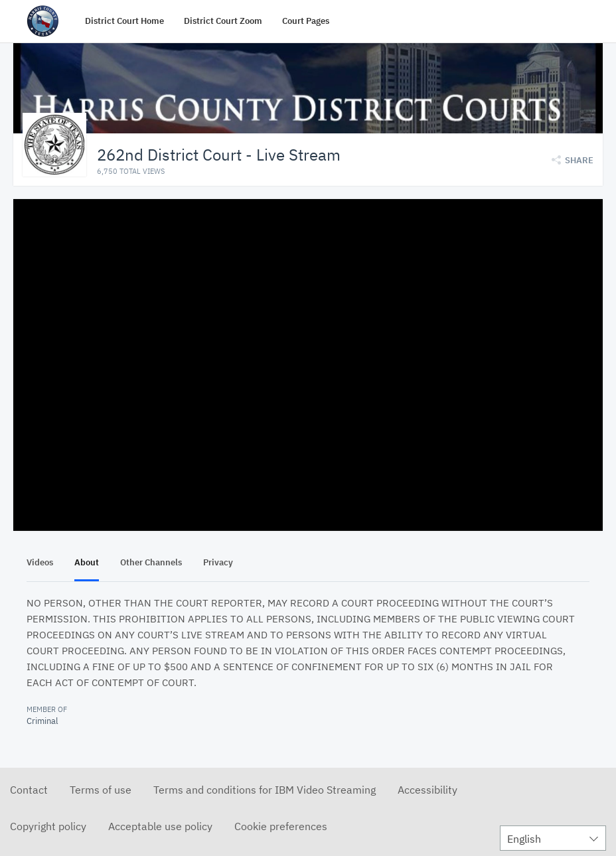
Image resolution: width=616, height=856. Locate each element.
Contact (29, 789)
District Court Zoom (223, 21)
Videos (40, 562)
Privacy (218, 562)
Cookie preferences (281, 825)
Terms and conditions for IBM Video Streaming (265, 789)
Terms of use (101, 789)
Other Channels (151, 562)
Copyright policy (48, 825)
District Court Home (124, 21)
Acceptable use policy (160, 825)
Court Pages (306, 21)
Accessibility (427, 789)
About (87, 562)
